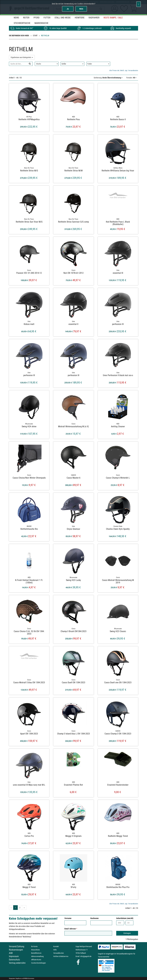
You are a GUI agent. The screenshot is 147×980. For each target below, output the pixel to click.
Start (35, 36)
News (16, 18)
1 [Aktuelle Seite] (15, 908)
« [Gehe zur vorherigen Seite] (11, 908)
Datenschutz (14, 960)
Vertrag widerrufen (17, 963)
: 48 (131, 78)
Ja (68, 9)
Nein (81, 9)
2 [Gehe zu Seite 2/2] (20, 908)
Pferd (36, 18)
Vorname (68, 918)
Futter (47, 18)
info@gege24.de (86, 956)
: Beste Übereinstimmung (108, 78)
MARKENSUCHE (41, 23)
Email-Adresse (71, 929)
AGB (11, 953)
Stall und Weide (63, 18)
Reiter (26, 18)
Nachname (95, 918)
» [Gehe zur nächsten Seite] (24, 908)
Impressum (14, 956)
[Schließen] (139, 4)
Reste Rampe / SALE (113, 18)
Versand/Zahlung (17, 946)
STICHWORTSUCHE (22, 23)
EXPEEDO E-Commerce (29, 978)
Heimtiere (80, 18)
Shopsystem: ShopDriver (15, 978)
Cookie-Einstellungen (38, 963)
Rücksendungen (16, 950)
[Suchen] (30, 64)
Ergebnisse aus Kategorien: (22, 57)
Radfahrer (94, 18)
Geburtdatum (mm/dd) (125, 918)
